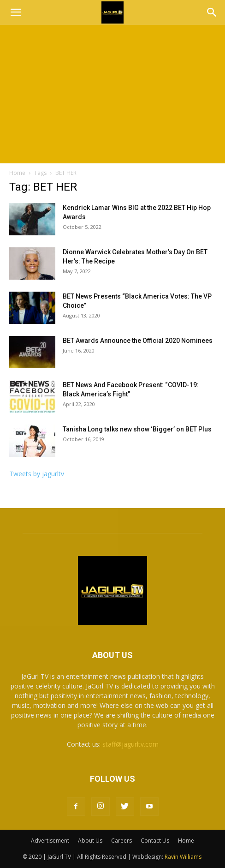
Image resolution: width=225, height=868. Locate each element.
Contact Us (155, 841)
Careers (121, 841)
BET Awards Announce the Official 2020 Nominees (138, 341)
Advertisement (50, 841)
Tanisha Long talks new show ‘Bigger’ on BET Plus (137, 429)
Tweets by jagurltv (37, 474)
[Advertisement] (112, 94)
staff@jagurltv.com (130, 744)
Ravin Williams (184, 857)
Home (17, 173)
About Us (90, 841)
